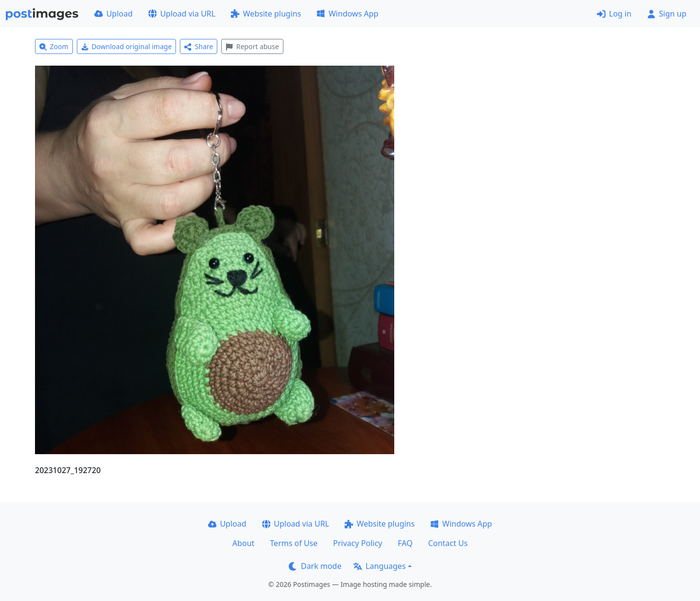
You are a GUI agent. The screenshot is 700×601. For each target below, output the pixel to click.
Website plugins (266, 14)
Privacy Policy (358, 543)
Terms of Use (294, 543)
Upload (114, 14)
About (243, 543)
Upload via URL (182, 14)
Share (199, 46)
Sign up (667, 14)
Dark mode (315, 566)
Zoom (54, 46)
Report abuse (252, 46)
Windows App (347, 14)
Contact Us (448, 543)
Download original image (127, 46)
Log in (614, 14)
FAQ (405, 543)
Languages (379, 566)
